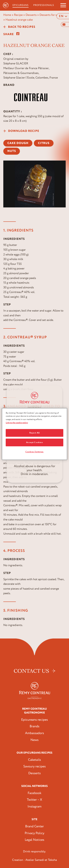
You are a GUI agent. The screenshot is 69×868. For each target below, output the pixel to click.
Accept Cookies (35, 442)
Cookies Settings (34, 452)
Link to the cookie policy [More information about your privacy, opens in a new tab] (17, 423)
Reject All (35, 433)
